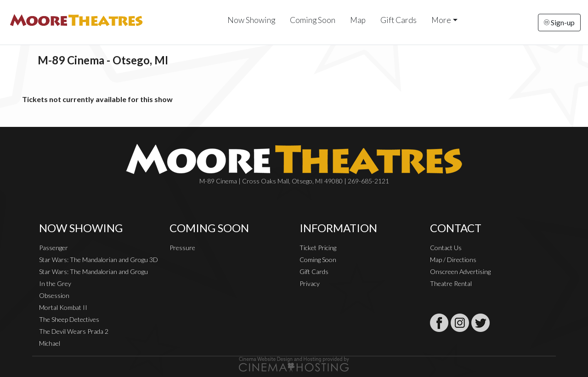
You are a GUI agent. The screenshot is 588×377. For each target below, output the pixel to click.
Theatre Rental (451, 283)
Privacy (310, 283)
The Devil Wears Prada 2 (74, 331)
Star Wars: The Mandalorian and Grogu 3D (99, 260)
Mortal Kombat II (63, 307)
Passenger (54, 248)
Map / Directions (453, 260)
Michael (50, 343)
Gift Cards (399, 20)
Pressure (182, 248)
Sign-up (559, 22)
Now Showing (251, 20)
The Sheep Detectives (69, 319)
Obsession (54, 295)
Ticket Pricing (318, 248)
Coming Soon (313, 20)
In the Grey (55, 283)
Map (358, 20)
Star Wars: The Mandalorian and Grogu (93, 271)
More (441, 20)
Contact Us (446, 248)
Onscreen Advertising (460, 271)
